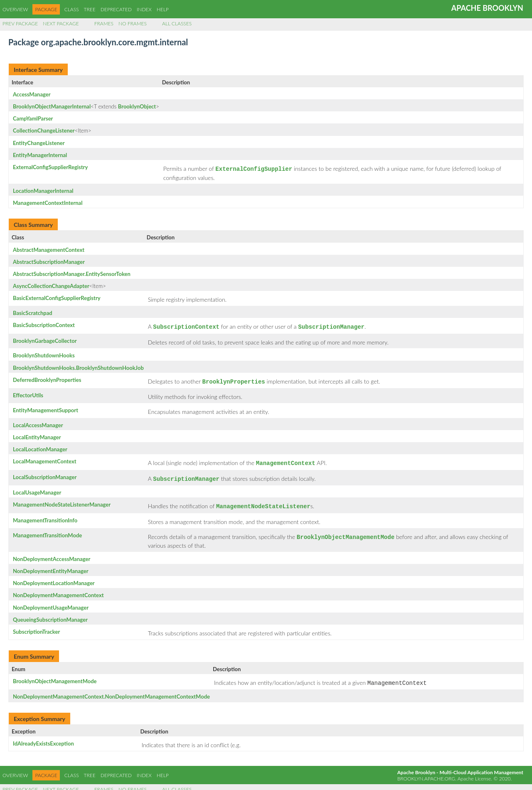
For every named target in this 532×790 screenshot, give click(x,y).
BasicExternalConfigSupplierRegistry (57, 297)
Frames (104, 23)
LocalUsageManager (37, 488)
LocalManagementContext (45, 459)
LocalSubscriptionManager (45, 474)
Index (144, 9)
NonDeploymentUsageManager (51, 602)
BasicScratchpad (33, 312)
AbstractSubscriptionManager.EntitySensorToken (72, 273)
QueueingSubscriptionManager (50, 614)
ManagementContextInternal (48, 202)
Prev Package (20, 23)
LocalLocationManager (40, 447)
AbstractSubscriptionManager (49, 261)
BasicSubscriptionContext (44, 324)
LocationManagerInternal (43, 190)
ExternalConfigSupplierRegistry (50, 167)
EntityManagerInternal (40, 155)
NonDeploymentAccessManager (52, 553)
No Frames (133, 23)
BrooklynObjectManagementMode (55, 675)
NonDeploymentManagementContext (58, 589)
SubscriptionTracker (36, 626)
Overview (15, 9)
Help (163, 9)
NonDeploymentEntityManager (51, 565)
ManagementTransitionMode (47, 530)
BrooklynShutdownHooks (44, 354)
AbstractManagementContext (49, 249)
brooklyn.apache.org (426, 772)
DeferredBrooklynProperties (47, 378)
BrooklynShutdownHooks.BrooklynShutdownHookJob (78, 366)
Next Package (61, 23)
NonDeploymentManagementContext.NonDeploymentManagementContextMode (111, 690)
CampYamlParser (33, 118)
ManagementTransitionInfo (45, 515)
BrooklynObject (137, 106)
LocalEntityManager (37, 435)
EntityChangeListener (39, 143)
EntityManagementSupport (46, 408)
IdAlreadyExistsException (43, 737)
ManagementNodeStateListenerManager (62, 500)
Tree (90, 9)
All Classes (177, 23)
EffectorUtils (28, 393)
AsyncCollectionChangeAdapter (51, 285)
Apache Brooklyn (487, 8)
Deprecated (116, 9)
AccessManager (32, 94)
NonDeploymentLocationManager (54, 577)
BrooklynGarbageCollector (45, 339)
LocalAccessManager (38, 423)
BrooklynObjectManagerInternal (52, 106)
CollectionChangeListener (44, 130)
